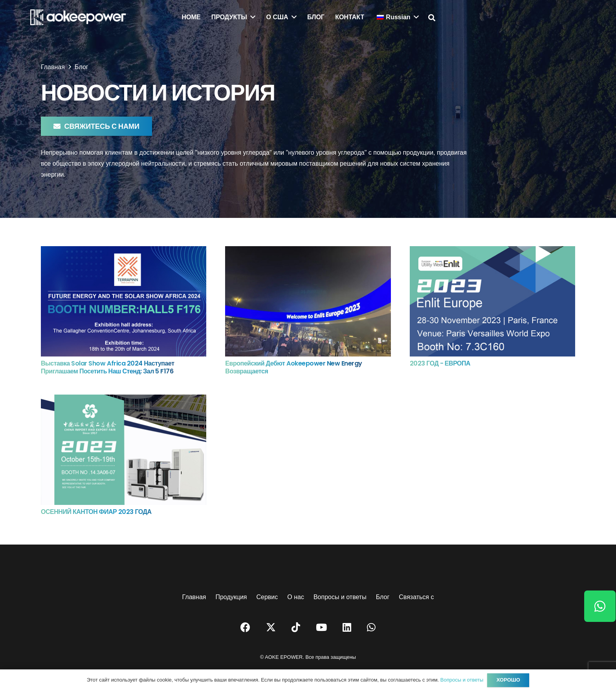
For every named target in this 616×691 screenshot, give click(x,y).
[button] (432, 18)
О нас (296, 597)
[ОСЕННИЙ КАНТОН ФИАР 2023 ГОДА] (124, 400)
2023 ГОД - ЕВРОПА (440, 363)
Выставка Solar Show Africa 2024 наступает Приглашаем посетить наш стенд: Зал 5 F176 (107, 367)
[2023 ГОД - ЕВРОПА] (492, 251)
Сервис (267, 597)
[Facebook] (245, 627)
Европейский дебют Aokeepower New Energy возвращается (294, 367)
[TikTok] (296, 627)
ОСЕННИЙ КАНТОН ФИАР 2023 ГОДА (96, 512)
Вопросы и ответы (340, 597)
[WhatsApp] (371, 627)
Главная (194, 597)
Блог (383, 597)
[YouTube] (321, 627)
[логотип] (78, 17)
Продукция (231, 597)
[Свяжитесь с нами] (96, 126)
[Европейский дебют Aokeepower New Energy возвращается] (308, 251)
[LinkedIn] (347, 627)
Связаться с (416, 597)
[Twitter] (271, 627)
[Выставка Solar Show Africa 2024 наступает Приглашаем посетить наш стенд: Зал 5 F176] (124, 251)
